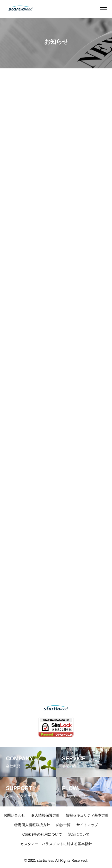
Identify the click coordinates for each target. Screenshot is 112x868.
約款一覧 (63, 825)
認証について (79, 834)
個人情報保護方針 (45, 815)
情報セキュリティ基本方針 (87, 815)
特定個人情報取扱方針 (32, 825)
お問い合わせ (14, 815)
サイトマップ (87, 825)
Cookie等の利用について (42, 834)
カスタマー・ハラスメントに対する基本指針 (56, 844)
